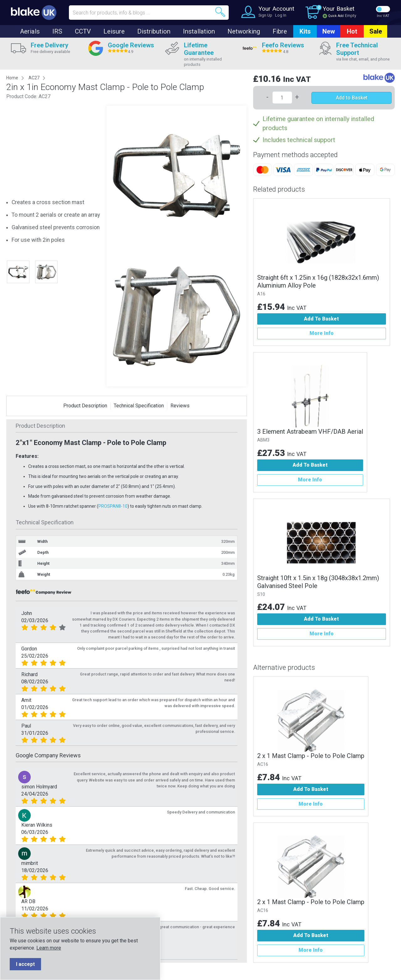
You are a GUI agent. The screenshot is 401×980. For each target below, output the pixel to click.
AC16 (263, 764)
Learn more (49, 948)
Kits (305, 31)
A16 (261, 294)
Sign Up (265, 15)
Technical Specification (139, 406)
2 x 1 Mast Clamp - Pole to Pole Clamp (311, 756)
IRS (57, 31)
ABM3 (263, 440)
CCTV (83, 31)
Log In (281, 15)
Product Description (85, 406)
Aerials (30, 31)
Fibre (280, 31)
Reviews (180, 406)
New (329, 31)
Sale (376, 31)
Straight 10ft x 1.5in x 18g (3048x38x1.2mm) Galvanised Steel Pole (318, 582)
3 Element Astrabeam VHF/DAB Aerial (310, 432)
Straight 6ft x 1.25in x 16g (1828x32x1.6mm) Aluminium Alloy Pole (318, 281)
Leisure (114, 31)
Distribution (154, 31)
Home (12, 78)
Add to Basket (352, 98)
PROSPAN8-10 (113, 506)
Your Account (276, 9)
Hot (352, 31)
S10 (261, 594)
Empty (351, 16)
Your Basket (339, 9)
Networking (244, 31)
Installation (199, 31)
